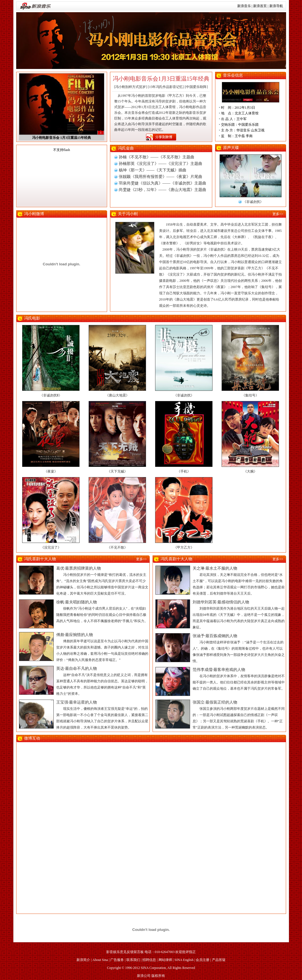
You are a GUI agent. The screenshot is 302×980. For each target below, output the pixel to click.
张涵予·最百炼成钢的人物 (215, 636)
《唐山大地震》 (117, 395)
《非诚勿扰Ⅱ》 (51, 395)
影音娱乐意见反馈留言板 (125, 952)
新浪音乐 (244, 6)
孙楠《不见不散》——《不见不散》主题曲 (157, 157)
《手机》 (184, 471)
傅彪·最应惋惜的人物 (75, 635)
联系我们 (133, 960)
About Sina (100, 960)
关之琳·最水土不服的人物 (215, 568)
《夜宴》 (51, 471)
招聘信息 (149, 960)
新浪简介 (83, 960)
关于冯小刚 (128, 214)
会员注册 (203, 960)
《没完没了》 (51, 547)
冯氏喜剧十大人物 (40, 559)
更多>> (278, 214)
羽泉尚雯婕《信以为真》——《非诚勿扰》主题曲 (163, 183)
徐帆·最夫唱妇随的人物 (77, 602)
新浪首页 (260, 6)
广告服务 (117, 960)
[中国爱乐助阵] (197, 87)
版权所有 (158, 976)
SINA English (184, 960)
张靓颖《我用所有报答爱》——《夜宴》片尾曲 (161, 177)
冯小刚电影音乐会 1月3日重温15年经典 (62, 138)
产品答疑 (219, 960)
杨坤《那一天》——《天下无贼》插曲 (153, 170)
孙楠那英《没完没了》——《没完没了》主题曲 (161, 164)
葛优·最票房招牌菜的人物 (79, 568)
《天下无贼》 (117, 471)
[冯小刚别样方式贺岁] (131, 87)
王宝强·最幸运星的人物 (77, 702)
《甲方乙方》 (184, 547)
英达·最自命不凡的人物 (77, 669)
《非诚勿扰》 (253, 202)
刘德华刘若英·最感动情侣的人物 (221, 602)
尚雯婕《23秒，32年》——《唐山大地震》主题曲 (163, 190)
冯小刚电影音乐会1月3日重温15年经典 (161, 79)
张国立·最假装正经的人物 (215, 702)
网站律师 (165, 960)
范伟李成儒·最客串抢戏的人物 (219, 670)
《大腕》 (250, 471)
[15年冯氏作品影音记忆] (166, 87)
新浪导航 (276, 6)
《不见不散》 (117, 547)
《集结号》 (250, 395)
